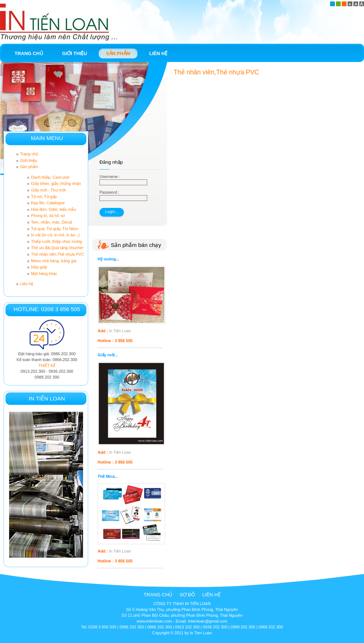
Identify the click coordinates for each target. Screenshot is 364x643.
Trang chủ (158, 595)
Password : (109, 192)
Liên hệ (211, 595)
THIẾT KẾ (47, 365)
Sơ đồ (187, 595)
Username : (110, 177)
